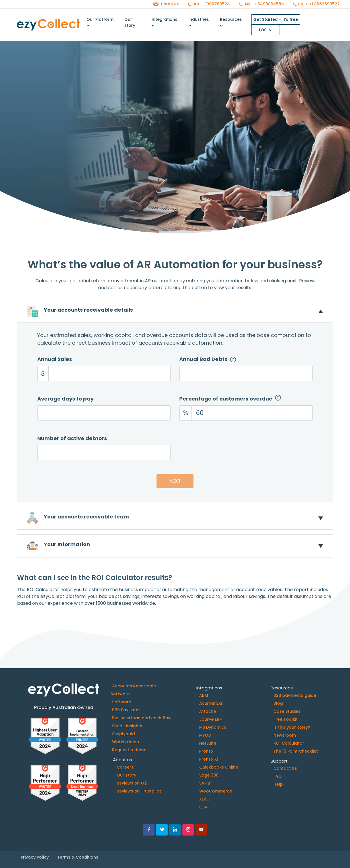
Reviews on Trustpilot (139, 791)
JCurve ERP (210, 719)
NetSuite (208, 743)
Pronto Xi (208, 759)
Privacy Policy (35, 857)
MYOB (205, 735)
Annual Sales (55, 359)
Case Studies (287, 711)
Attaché (208, 711)
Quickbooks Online (219, 767)
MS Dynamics (213, 727)
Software (122, 702)
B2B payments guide (295, 695)
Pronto (206, 751)
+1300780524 (216, 4)
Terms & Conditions (78, 857)
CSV (203, 807)
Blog (278, 703)
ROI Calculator (289, 743)
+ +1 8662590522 (322, 4)
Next (175, 481)
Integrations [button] (164, 22)
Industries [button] (199, 22)
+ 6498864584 (268, 4)
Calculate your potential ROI (86, 167)
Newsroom (285, 735)
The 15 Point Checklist (296, 751)
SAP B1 (205, 783)
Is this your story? (292, 727)
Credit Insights (127, 726)
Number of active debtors (72, 438)
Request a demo (129, 750)
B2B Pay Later (126, 710)
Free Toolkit (286, 719)
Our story (130, 22)
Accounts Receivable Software (133, 690)
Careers (125, 767)
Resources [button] (231, 22)
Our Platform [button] (100, 22)
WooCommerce (216, 791)
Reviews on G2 (132, 783)
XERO (204, 799)
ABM (204, 695)
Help (278, 784)
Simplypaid (123, 734)
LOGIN (265, 30)
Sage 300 (209, 775)
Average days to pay (65, 399)
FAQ (278, 776)
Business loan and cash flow (142, 718)
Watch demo (126, 742)
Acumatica (211, 703)
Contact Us (285, 768)
